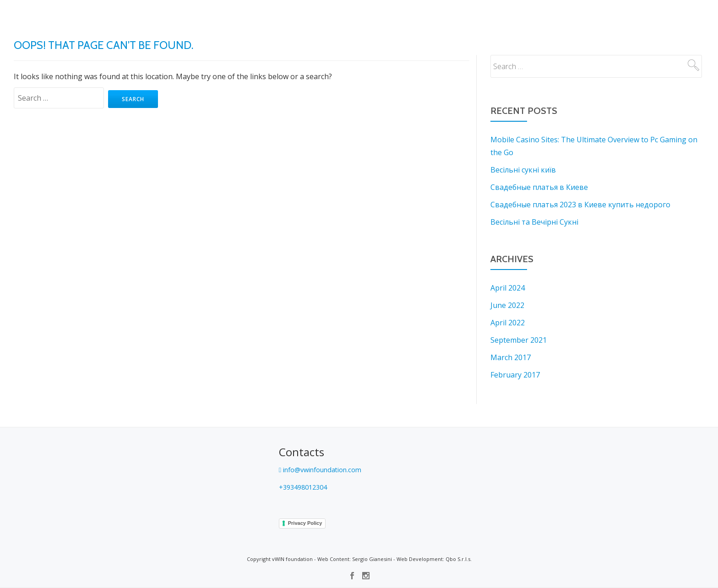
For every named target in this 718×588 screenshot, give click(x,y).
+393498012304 (306, 487)
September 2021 (519, 340)
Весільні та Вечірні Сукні (534, 222)
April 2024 (508, 288)
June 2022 (507, 305)
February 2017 (515, 375)
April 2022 (508, 323)
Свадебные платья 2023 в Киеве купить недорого (580, 205)
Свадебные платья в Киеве (539, 187)
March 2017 (511, 357)
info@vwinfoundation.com (326, 469)
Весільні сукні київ (523, 170)
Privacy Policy (305, 523)
